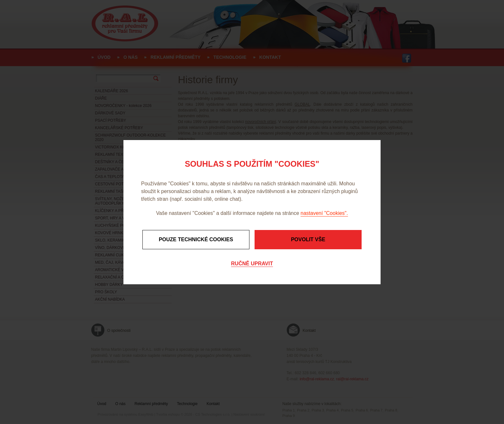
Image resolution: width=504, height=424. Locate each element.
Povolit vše (308, 239)
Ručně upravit (252, 264)
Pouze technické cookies (196, 239)
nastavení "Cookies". (324, 213)
